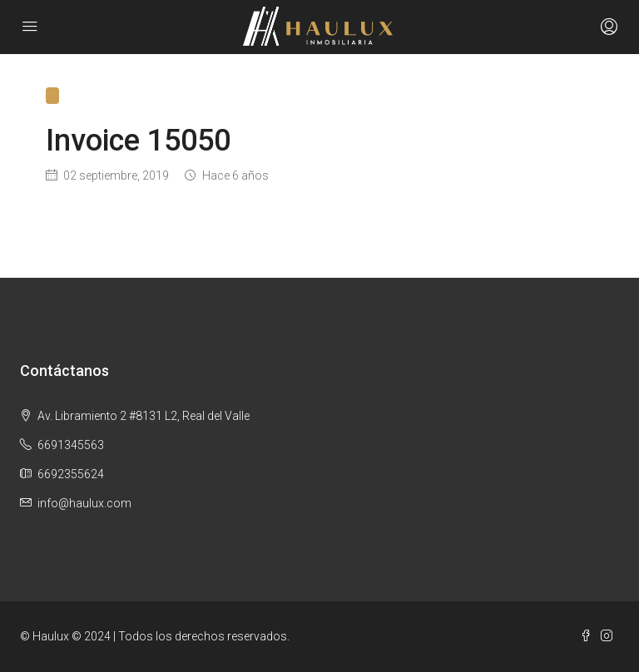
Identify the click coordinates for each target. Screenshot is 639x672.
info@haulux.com (84, 503)
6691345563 (71, 445)
